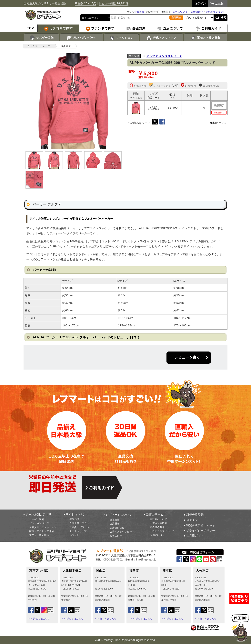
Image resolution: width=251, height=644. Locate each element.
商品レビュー (77, 535)
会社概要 (115, 520)
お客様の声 (116, 536)
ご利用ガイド (195, 536)
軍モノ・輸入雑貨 (205, 38)
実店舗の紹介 (117, 528)
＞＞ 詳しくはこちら (39, 619)
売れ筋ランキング (216, 12)
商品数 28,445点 (85, 3)
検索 (223, 18)
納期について (219, 123)
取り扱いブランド (79, 527)
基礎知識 (74, 519)
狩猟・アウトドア (161, 38)
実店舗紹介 (197, 12)
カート (219, 3)
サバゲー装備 (41, 38)
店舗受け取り (157, 535)
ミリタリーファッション (43, 527)
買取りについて (159, 519)
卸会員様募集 (157, 527)
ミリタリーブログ (79, 523)
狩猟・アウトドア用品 (42, 531)
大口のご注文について (162, 531)
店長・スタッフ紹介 (121, 532)
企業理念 (115, 524)
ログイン (192, 520)
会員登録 (139, 12)
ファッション (121, 38)
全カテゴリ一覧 (78, 531)
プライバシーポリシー (201, 530)
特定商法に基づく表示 (201, 525)
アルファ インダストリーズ (164, 56)
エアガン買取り (159, 523)
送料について (180, 12)
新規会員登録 (195, 515)
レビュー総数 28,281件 (114, 3)
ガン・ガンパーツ (81, 38)
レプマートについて (119, 515)
